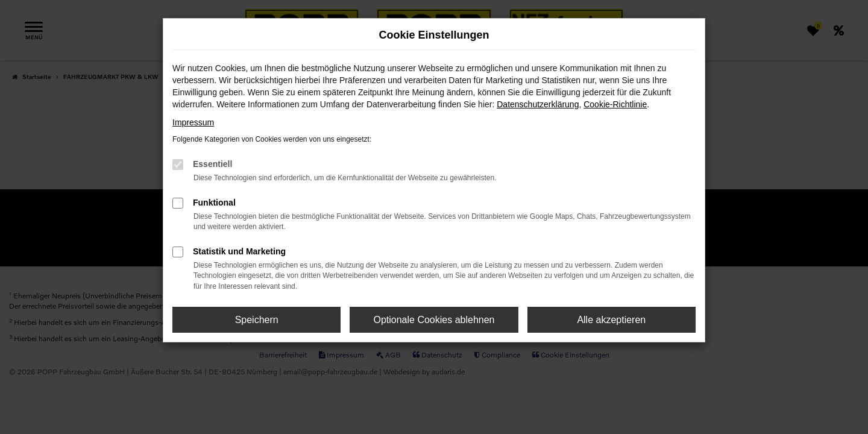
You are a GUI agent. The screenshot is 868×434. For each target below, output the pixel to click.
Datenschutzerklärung (538, 104)
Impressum (193, 122)
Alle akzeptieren (611, 320)
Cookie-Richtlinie (615, 104)
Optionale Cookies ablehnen (434, 320)
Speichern (257, 320)
